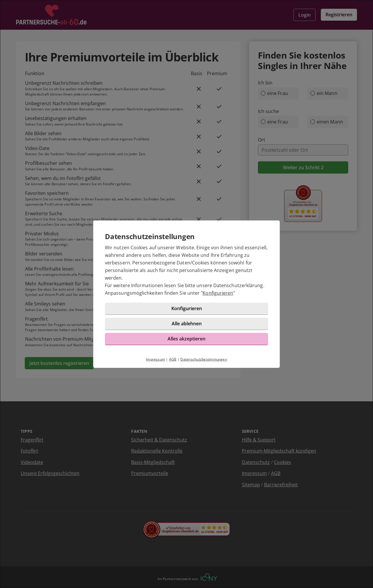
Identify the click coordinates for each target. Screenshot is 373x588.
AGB (173, 359)
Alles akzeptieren (186, 339)
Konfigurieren (218, 293)
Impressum (155, 359)
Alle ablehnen (187, 324)
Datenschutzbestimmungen (204, 359)
